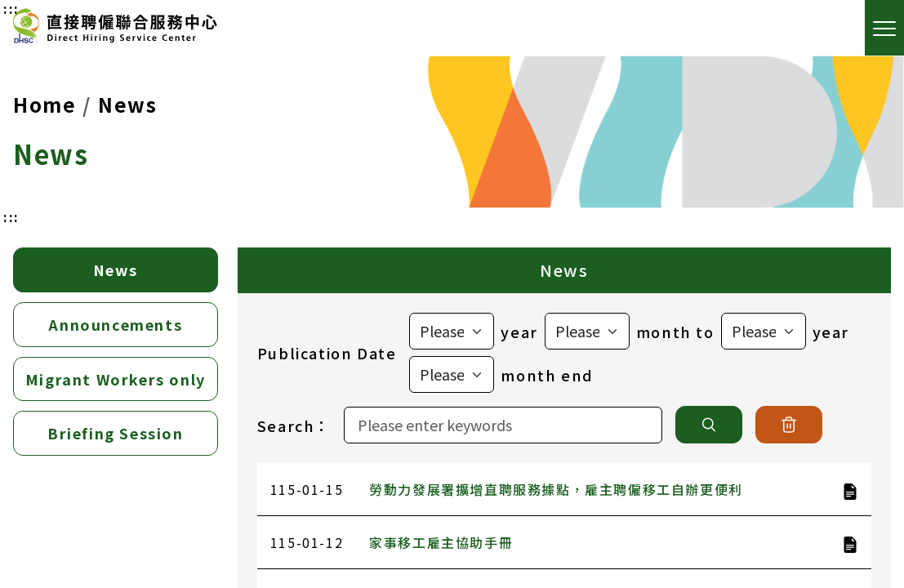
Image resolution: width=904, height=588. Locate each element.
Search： (294, 425)
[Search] (503, 425)
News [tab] (116, 269)
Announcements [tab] (115, 324)
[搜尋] (709, 425)
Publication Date (327, 353)
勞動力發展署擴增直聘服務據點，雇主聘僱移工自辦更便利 (556, 489)
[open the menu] (884, 28)
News (127, 104)
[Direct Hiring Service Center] (115, 28)
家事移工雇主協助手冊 (441, 542)
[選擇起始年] (452, 331)
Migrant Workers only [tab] (116, 379)
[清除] (789, 425)
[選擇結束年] (764, 331)
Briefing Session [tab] (116, 433)
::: (11, 216)
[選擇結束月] (452, 374)
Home (45, 104)
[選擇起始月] (587, 331)
